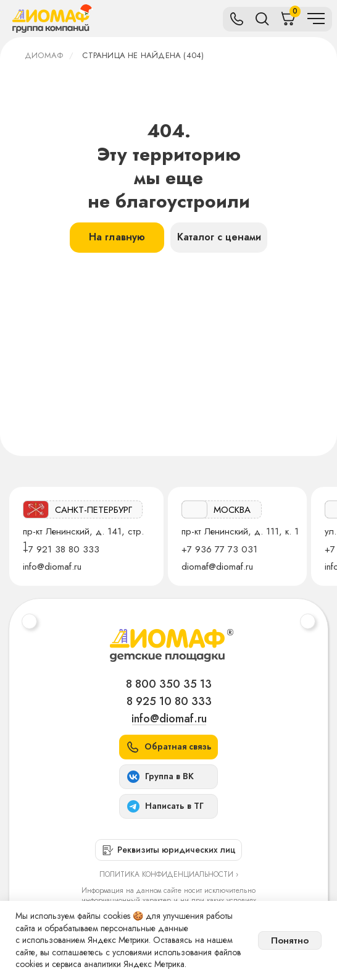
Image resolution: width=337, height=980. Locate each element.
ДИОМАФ (44, 55)
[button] (168, 747)
